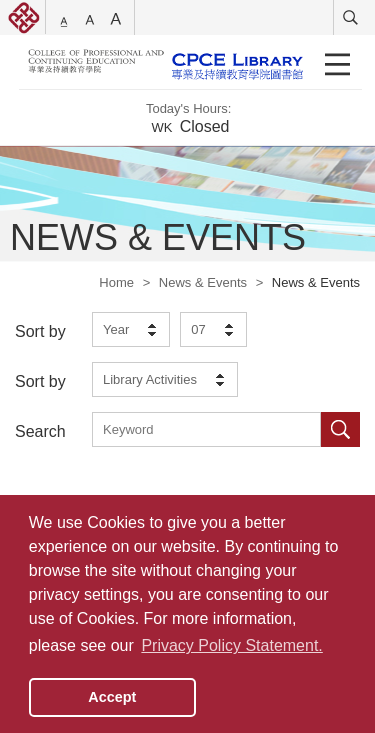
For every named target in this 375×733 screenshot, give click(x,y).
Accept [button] (112, 697)
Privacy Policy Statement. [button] (231, 645)
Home (116, 282)
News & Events (203, 282)
